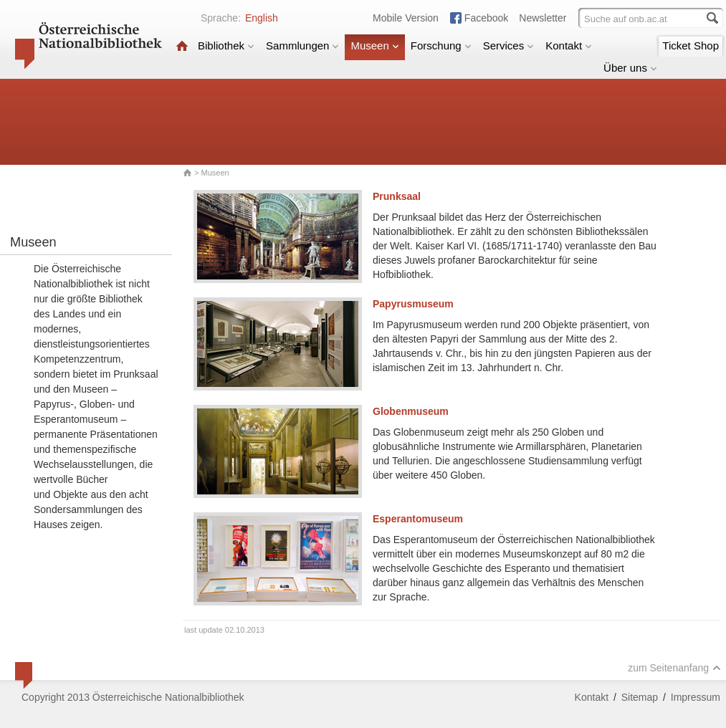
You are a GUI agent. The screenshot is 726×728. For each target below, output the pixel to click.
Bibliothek (226, 45)
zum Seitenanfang (674, 668)
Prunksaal (397, 196)
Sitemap (640, 697)
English (262, 18)
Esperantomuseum (418, 519)
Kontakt (569, 45)
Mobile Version (406, 18)
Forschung (441, 45)
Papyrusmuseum (413, 304)
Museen (374, 45)
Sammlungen (302, 45)
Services (509, 45)
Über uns (630, 68)
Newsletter (543, 18)
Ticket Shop (691, 45)
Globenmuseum (411, 411)
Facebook (486, 18)
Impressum (696, 697)
